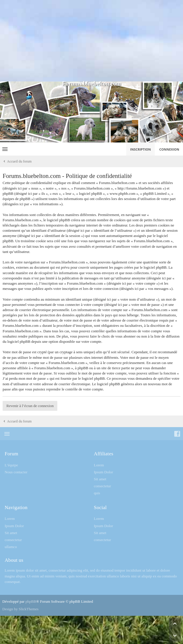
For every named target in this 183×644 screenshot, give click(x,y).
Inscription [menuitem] (140, 149)
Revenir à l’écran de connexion (30, 406)
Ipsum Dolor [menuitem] (104, 472)
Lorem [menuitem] (99, 465)
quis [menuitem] (97, 493)
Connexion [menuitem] (169, 149)
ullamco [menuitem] (11, 547)
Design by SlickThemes (20, 609)
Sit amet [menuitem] (100, 479)
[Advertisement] (91, 41)
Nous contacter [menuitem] (16, 472)
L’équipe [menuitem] (11, 465)
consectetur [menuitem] (103, 486)
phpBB (31, 601)
